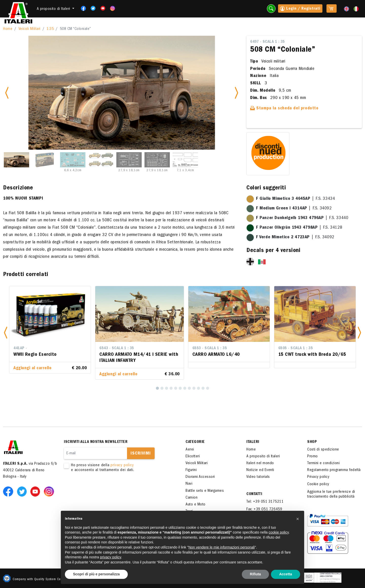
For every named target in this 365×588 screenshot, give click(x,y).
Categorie (195, 442)
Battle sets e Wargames (205, 491)
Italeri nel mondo (260, 463)
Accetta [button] (286, 574)
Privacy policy (318, 477)
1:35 (50, 29)
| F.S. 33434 (295, 199)
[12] (208, 388)
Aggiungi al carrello (32, 368)
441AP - (20, 348)
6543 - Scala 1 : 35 (117, 348)
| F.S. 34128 (299, 228)
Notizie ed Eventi (260, 470)
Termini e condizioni (323, 463)
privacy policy (122, 465)
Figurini (191, 470)
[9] (194, 388)
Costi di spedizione (323, 450)
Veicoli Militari (30, 29)
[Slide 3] (73, 160)
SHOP (312, 442)
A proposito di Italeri (263, 457)
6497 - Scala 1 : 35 (268, 42)
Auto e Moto (196, 505)
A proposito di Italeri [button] (54, 9)
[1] (157, 388)
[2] (162, 388)
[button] (6, 333)
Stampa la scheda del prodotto (284, 109)
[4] (171, 388)
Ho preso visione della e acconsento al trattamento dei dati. (117, 468)
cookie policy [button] (279, 532)
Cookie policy (318, 484)
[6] (180, 388)
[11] (203, 388)
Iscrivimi (141, 454)
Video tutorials (258, 477)
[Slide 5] (129, 160)
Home (8, 29)
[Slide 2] (45, 160)
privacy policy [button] (111, 557)
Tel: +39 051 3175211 (265, 502)
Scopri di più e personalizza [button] (96, 574)
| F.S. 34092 (294, 209)
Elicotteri (193, 457)
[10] (198, 388)
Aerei (190, 450)
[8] (189, 388)
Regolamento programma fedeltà (334, 470)
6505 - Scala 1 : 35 (296, 348)
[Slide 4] (101, 160)
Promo (313, 457)
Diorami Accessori (200, 477)
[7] (185, 388)
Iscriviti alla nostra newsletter (96, 442)
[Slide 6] (157, 160)
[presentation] (102, 489)
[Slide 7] (185, 160)
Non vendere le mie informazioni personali (221, 547)
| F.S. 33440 (302, 218)
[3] (167, 388)
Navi (189, 484)
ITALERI (253, 442)
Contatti (254, 494)
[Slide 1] (16, 160)
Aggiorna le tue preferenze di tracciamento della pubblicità (331, 494)
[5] (176, 388)
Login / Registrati (300, 9)
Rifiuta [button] (255, 574)
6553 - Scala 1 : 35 (210, 348)
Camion (191, 498)
